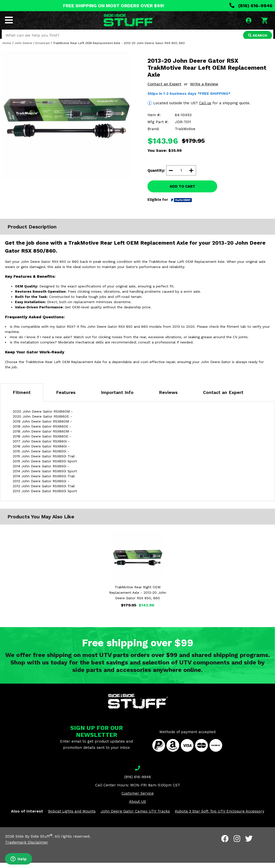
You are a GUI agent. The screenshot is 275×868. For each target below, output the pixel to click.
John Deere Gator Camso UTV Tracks (135, 816)
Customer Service (138, 799)
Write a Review (204, 89)
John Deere (23, 48)
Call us (205, 108)
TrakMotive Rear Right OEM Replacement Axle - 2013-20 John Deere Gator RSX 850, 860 (138, 598)
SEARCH (257, 36)
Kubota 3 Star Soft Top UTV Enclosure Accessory (220, 816)
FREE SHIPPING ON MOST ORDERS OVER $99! (114, 6)
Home (7, 48)
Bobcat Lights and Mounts (72, 816)
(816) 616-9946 (251, 6)
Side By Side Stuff (34, 841)
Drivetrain (43, 48)
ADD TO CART (182, 192)
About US (137, 807)
